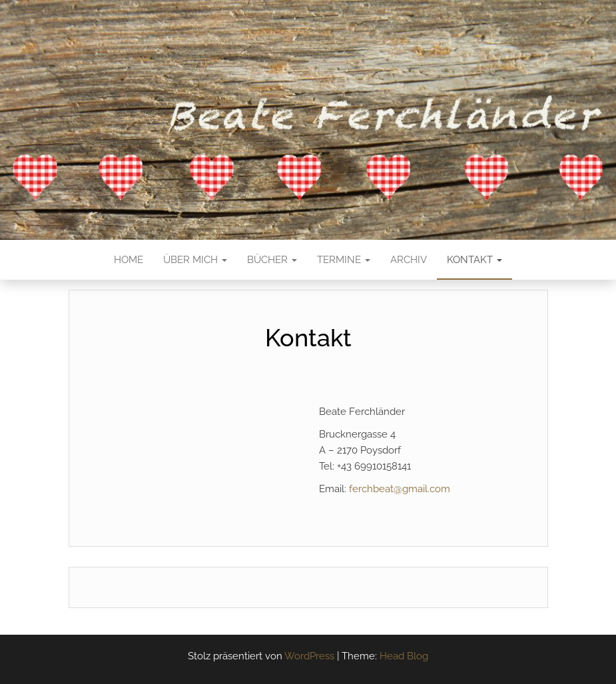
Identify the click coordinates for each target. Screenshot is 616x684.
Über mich (195, 260)
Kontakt (474, 260)
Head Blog (404, 656)
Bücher (272, 260)
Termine (344, 260)
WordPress (309, 656)
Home (129, 260)
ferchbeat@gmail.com (400, 489)
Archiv (409, 260)
